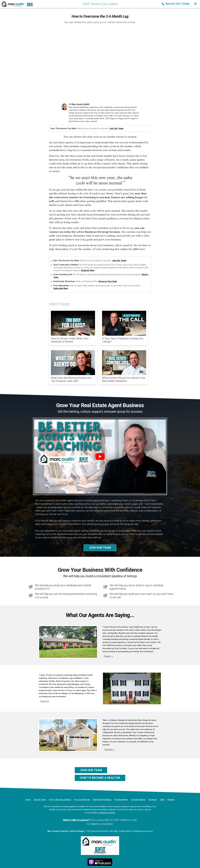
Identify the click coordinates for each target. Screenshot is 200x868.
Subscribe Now (61, 288)
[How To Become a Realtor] (60, 800)
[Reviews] (171, 800)
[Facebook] (153, 800)
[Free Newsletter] (121, 800)
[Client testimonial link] (68, 642)
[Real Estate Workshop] (102, 800)
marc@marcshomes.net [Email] (142, 831)
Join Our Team (116, 128)
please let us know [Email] (107, 813)
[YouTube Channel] (138, 800)
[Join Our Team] (40, 800)
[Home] (17, 4)
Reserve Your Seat (108, 281)
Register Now (88, 270)
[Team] (162, 800)
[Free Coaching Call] (82, 800)
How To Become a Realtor (100, 778)
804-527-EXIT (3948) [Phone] (176, 4)
